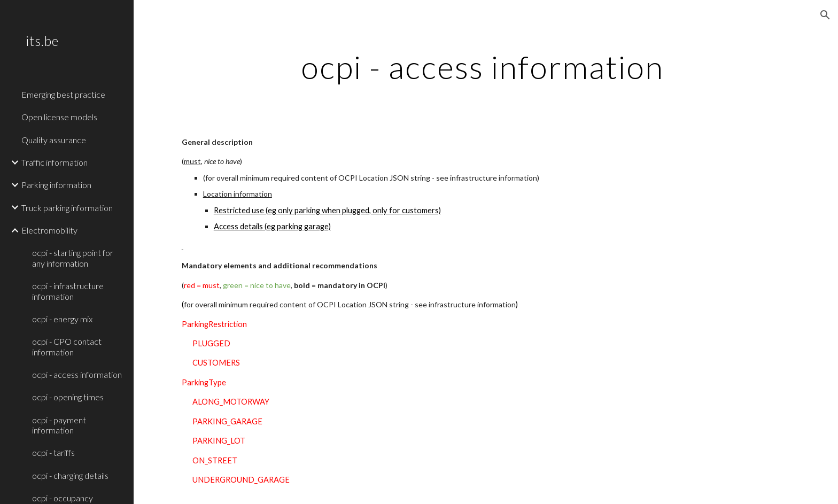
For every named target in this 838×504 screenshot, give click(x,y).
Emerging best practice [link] (63, 94)
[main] (486, 67)
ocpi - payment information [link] (59, 425)
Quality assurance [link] (54, 140)
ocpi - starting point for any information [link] (73, 258)
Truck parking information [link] (67, 208)
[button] (825, 15)
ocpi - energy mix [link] (62, 319)
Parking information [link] (56, 185)
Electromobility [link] (49, 230)
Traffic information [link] (55, 162)
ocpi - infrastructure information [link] (68, 291)
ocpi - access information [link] (77, 374)
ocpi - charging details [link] (70, 475)
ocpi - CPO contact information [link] (67, 346)
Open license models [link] (59, 117)
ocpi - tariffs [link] (53, 452)
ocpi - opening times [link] (68, 397)
